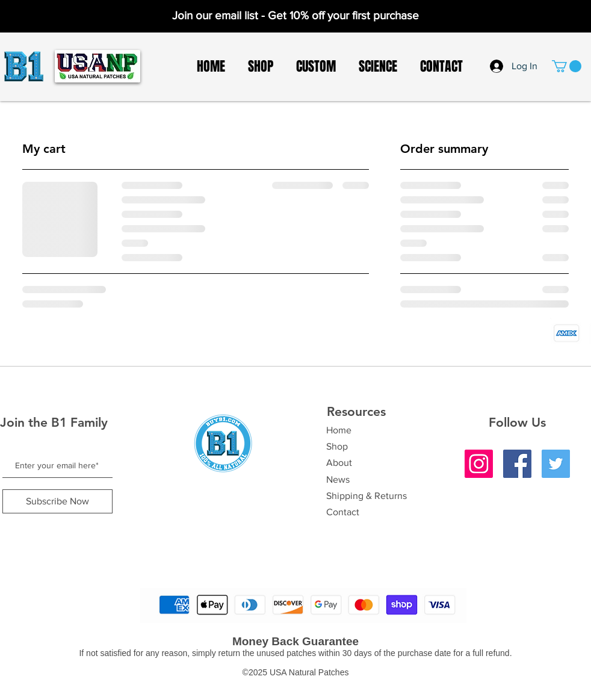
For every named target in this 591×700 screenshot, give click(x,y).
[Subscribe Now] (57, 501)
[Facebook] (517, 464)
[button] (567, 66)
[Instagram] (479, 464)
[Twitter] (556, 464)
